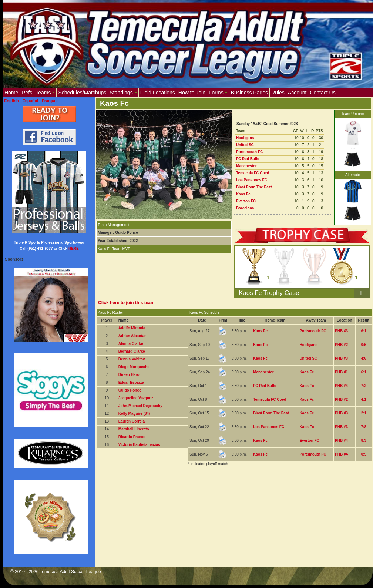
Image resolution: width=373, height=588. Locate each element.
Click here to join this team (126, 303)
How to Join (192, 93)
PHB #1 (341, 372)
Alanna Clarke (131, 344)
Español (31, 101)
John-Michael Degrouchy (140, 406)
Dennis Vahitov (132, 359)
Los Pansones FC (252, 180)
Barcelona (245, 208)
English (11, 101)
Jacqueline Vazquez (136, 398)
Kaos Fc (243, 194)
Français (50, 101)
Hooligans (245, 138)
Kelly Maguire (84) (134, 414)
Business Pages (249, 93)
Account (297, 93)
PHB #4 (341, 386)
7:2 (364, 386)
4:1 (364, 399)
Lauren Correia (132, 421)
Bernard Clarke (132, 351)
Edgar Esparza (131, 382)
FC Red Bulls (248, 159)
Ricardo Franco (132, 437)
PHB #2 (341, 345)
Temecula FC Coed (253, 173)
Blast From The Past (254, 187)
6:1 (364, 331)
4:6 (364, 358)
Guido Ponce (130, 390)
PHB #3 (341, 331)
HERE (74, 248)
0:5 (364, 345)
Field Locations (158, 93)
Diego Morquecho (134, 367)
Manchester (246, 166)
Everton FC (246, 201)
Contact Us (322, 93)
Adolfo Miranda (132, 328)
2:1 (364, 413)
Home (11, 93)
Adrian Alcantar (132, 336)
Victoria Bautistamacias (139, 445)
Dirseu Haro (129, 375)
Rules (278, 93)
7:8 (364, 427)
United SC (245, 145)
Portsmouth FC (249, 152)
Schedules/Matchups (82, 93)
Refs (27, 93)
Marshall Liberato (134, 429)
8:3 (364, 441)
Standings (123, 93)
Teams (45, 93)
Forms (218, 93)
